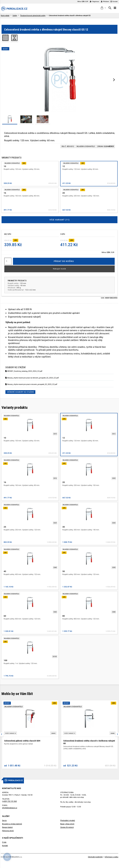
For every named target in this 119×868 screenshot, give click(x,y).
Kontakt (114, 1)
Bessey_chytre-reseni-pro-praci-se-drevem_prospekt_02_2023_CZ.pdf (32, 378)
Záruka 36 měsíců (67, 827)
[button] (103, 8)
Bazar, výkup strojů (67, 824)
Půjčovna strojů (8, 831)
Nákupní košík (59, 269)
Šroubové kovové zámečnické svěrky (33, 16)
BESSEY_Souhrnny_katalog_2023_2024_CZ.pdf (24, 371)
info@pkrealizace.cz (10, 808)
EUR (87, 1)
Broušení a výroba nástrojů (12, 824)
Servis (4, 821)
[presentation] (114, 80)
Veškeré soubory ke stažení (20, 392)
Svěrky (15, 16)
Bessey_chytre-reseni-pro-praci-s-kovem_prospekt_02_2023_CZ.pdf (31, 384)
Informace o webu (112, 857)
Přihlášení (105, 1)
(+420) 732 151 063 (9, 801)
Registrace (94, 1)
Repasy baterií (7, 827)
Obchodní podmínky (95, 857)
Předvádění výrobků (68, 821)
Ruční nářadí (5, 16)
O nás (4, 842)
